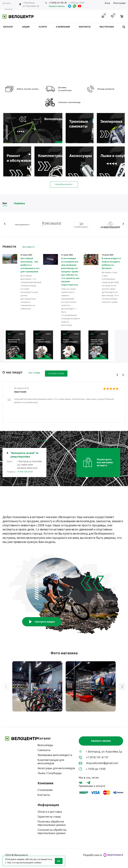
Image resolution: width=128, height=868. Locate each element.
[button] (122, 687)
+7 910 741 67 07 (25, 472)
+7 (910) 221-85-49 (58, 3)
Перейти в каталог (64, 184)
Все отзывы (34, 373)
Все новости (28, 247)
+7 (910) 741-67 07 (97, 757)
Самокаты (44, 750)
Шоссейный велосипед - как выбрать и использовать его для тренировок (30, 265)
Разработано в (103, 855)
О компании (45, 790)
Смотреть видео (42, 622)
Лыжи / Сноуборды (50, 773)
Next (123, 224)
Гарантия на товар (49, 817)
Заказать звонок (101, 741)
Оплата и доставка (50, 812)
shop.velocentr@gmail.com (102, 763)
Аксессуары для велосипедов (56, 768)
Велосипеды (45, 745)
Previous (5, 224)
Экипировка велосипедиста (55, 755)
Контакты (44, 795)
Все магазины (42, 441)
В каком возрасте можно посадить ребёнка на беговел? (111, 263)
